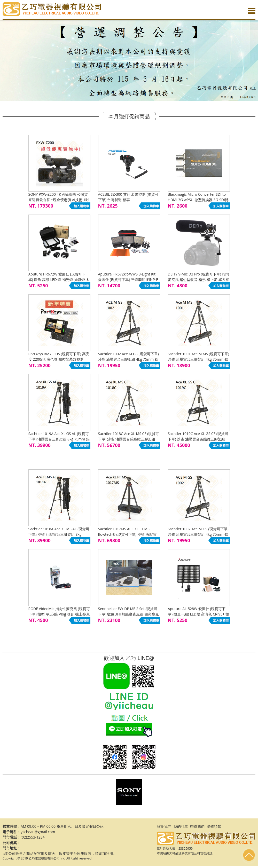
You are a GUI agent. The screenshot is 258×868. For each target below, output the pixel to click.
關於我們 (164, 826)
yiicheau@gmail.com (38, 832)
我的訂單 (181, 826)
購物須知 (214, 826)
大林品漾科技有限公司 (185, 853)
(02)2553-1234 (33, 837)
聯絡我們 (197, 826)
